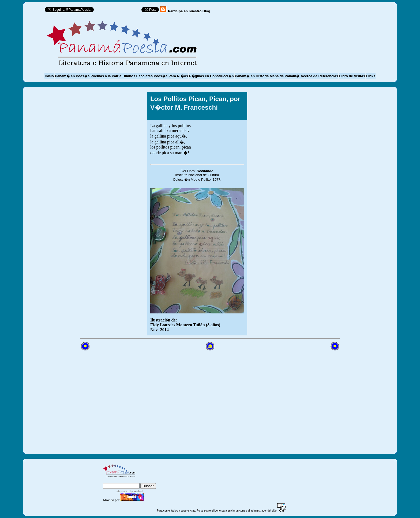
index (109, 481)
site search (123, 491)
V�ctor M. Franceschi (184, 107)
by (136, 491)
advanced (147, 481)
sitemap (125, 481)
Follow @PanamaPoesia (119, 11)
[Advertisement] (297, 214)
